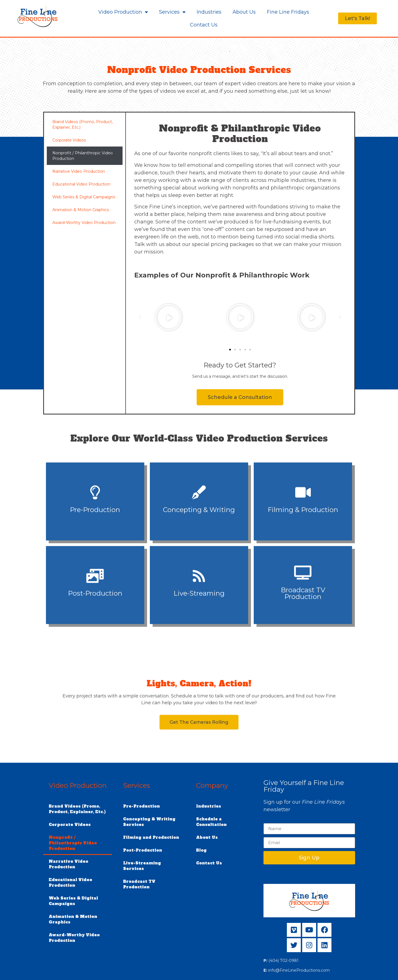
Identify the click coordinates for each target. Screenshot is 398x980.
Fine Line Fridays (288, 12)
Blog (201, 850)
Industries (209, 12)
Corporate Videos (69, 140)
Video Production (123, 12)
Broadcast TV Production (139, 884)
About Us (244, 12)
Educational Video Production (81, 184)
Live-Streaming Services (142, 866)
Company (212, 785)
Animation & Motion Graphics (81, 210)
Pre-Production (141, 806)
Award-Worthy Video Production (84, 223)
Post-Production (143, 850)
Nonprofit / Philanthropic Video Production (83, 156)
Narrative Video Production (79, 171)
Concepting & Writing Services (149, 822)
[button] (140, 317)
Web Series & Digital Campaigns (84, 197)
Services (172, 12)
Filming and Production (151, 837)
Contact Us (204, 25)
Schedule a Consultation (211, 822)
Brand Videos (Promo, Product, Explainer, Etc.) (83, 125)
